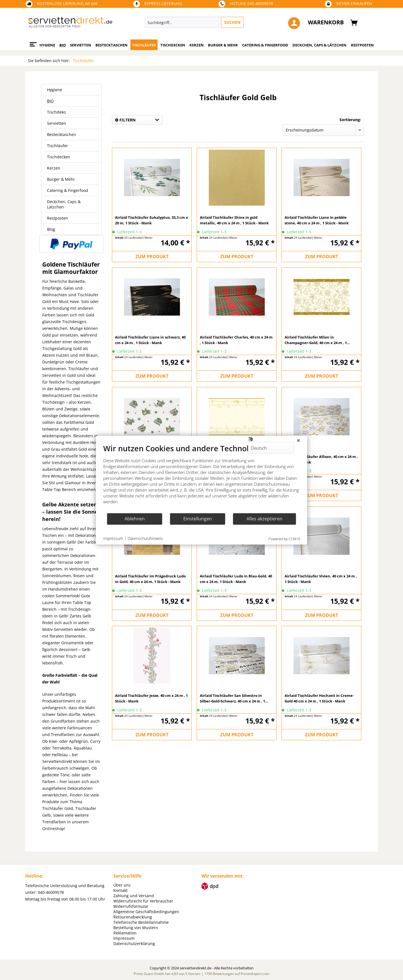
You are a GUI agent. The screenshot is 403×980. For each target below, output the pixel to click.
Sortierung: (350, 120)
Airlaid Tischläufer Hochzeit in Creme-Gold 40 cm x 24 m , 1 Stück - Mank (319, 698)
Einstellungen (198, 519)
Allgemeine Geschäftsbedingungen (146, 912)
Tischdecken (59, 157)
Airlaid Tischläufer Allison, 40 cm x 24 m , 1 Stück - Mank (321, 459)
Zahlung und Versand (134, 896)
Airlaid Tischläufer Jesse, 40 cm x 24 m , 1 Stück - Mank (151, 698)
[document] (202, 478)
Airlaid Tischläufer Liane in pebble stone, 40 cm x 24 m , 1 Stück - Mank (317, 220)
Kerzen (54, 168)
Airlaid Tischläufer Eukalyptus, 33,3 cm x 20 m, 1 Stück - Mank (152, 220)
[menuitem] (220, 22)
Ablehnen (135, 519)
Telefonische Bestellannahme (141, 922)
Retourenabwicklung (133, 917)
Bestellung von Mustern (136, 928)
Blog (51, 229)
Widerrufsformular (131, 906)
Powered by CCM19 (284, 539)
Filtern (125, 120)
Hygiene (55, 90)
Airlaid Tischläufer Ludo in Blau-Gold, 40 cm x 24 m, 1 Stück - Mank (236, 579)
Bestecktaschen (62, 134)
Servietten (57, 123)
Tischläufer (58, 146)
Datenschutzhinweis (145, 538)
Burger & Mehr (61, 179)
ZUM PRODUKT (152, 257)
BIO (50, 101)
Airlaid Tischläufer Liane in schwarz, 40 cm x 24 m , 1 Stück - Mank (150, 340)
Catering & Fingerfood (68, 190)
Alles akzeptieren (264, 519)
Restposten (58, 218)
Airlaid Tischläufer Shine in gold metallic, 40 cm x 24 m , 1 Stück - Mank (234, 220)
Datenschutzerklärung (134, 943)
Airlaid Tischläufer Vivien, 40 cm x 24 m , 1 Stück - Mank (321, 579)
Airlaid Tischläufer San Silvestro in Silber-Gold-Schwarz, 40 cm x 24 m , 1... (234, 698)
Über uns (122, 885)
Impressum (124, 938)
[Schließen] (299, 440)
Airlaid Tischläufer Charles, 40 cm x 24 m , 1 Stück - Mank (236, 340)
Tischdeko (56, 112)
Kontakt (120, 890)
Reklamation (125, 933)
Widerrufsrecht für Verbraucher (143, 901)
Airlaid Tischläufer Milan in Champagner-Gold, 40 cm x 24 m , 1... (317, 340)
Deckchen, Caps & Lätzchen (64, 204)
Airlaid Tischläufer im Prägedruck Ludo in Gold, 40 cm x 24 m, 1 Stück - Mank (150, 579)
